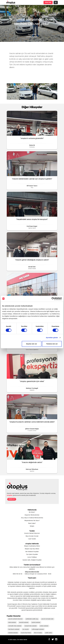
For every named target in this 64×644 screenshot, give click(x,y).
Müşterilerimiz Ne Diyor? (32, 520)
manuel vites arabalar (31, 626)
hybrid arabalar (36, 622)
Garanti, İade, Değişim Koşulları (32, 560)
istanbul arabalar (13, 633)
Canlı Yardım (32, 539)
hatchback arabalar (14, 629)
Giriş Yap (48, 2)
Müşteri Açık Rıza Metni (32, 549)
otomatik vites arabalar (15, 626)
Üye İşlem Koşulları (32, 554)
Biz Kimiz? (32, 512)
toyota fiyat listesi (26, 633)
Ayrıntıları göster (52, 338)
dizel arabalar (12, 622)
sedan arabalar (44, 626)
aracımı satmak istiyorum (15, 619)
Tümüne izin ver (52, 344)
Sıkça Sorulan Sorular (32, 536)
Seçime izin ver (32, 344)
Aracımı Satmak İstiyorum (32, 533)
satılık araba (48, 633)
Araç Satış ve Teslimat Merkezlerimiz (32, 518)
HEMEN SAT (12, 499)
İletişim (32, 526)
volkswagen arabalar (38, 629)
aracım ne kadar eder (47, 619)
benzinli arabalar (24, 622)
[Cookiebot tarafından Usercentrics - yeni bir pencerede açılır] (53, 299)
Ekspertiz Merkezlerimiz (32, 515)
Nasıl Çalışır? (32, 523)
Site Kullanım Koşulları (32, 552)
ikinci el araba (38, 633)
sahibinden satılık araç (32, 619)
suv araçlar (26, 629)
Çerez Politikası (32, 557)
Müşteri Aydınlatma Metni (32, 546)
